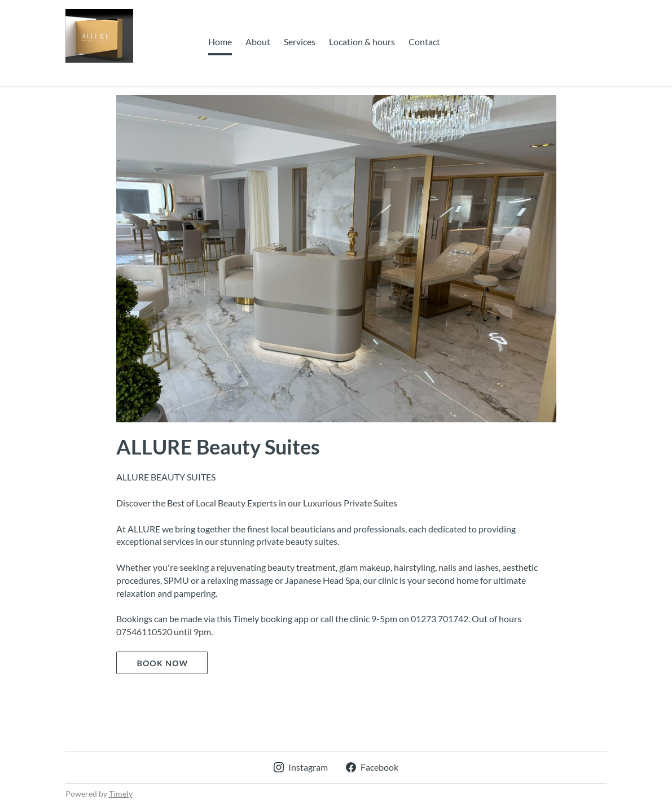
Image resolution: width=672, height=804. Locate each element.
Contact (424, 41)
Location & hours (362, 41)
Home (220, 41)
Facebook (372, 767)
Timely (121, 794)
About (258, 41)
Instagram (301, 767)
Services (300, 41)
